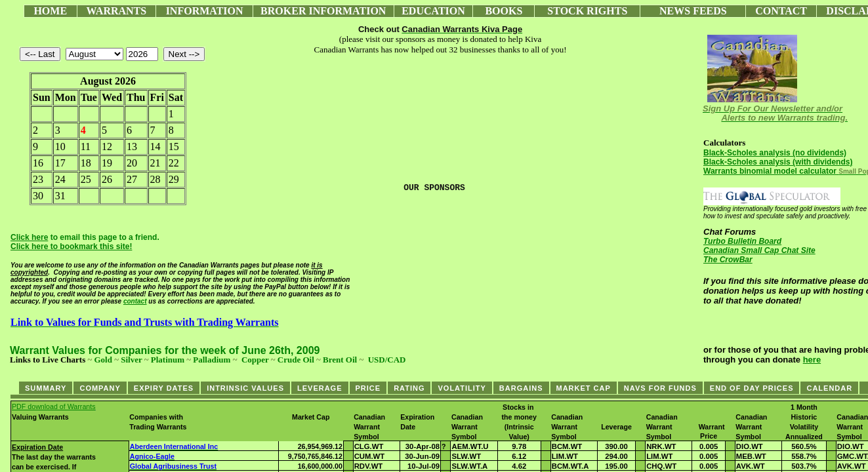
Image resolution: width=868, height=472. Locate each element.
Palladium (212, 360)
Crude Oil (296, 360)
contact (135, 301)
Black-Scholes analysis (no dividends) (775, 153)
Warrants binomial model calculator (770, 171)
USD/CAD (387, 360)
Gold (103, 360)
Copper (255, 360)
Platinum (168, 360)
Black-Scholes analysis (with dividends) (778, 162)
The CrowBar (728, 260)
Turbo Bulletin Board (742, 241)
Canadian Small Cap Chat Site (759, 250)
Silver (131, 360)
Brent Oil (340, 360)
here (812, 360)
